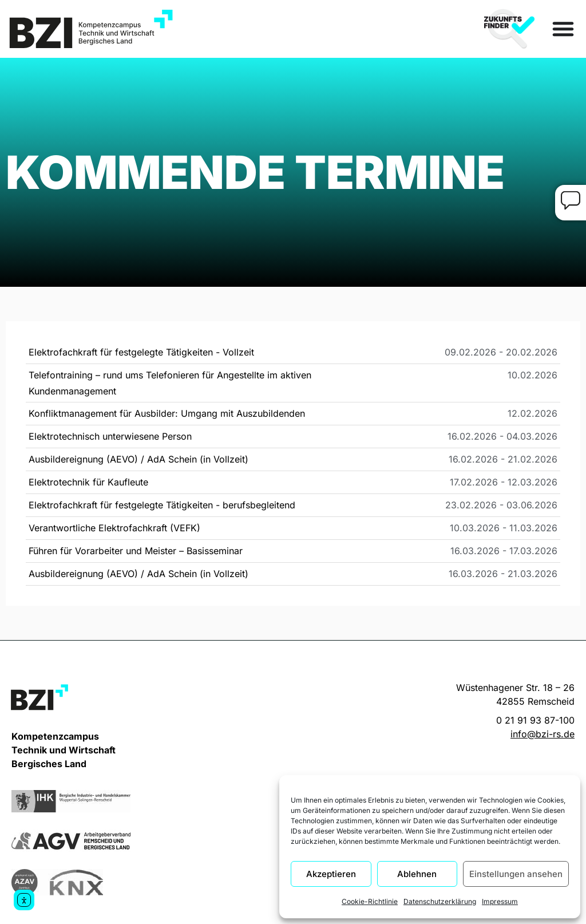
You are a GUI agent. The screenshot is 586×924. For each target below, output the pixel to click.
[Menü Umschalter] (563, 29)
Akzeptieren (331, 874)
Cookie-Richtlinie (370, 901)
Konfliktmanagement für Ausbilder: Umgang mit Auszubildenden (167, 413)
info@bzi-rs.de (543, 734)
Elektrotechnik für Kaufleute (88, 482)
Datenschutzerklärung (440, 901)
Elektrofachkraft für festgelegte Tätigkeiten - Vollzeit (141, 352)
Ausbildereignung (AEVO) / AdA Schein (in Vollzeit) (138, 459)
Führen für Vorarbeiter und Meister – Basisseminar (136, 551)
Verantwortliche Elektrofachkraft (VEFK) (114, 528)
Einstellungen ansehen (516, 874)
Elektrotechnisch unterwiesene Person (110, 436)
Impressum (500, 901)
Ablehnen (417, 874)
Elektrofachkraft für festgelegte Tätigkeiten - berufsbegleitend (162, 505)
